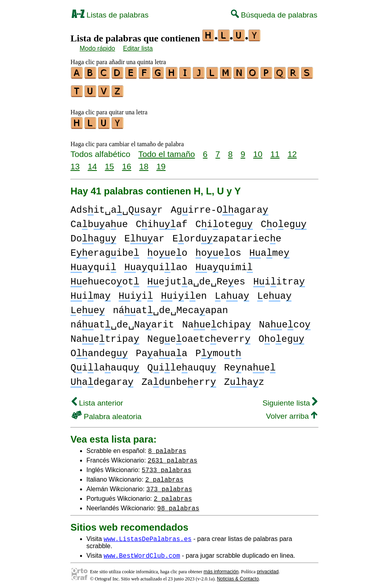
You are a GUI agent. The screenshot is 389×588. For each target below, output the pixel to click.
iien (184, 293)
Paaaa (162, 350)
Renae (250, 364)
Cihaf (162, 221)
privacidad (268, 568)
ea (274, 293)
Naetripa (105, 336)
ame (269, 250)
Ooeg (281, 336)
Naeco (285, 321)
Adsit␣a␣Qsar (117, 207)
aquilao (156, 264)
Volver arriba (292, 413)
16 (126, 163)
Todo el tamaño (166, 150)
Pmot (218, 350)
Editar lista (138, 48)
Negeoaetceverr (199, 336)
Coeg (284, 221)
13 (75, 163)
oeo (167, 250)
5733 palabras (167, 466)
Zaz (244, 379)
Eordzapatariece (227, 235)
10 (258, 150)
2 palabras (164, 476)
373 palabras (169, 485)
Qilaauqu (105, 364)
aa (232, 293)
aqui (93, 264)
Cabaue (99, 221)
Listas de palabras (110, 15)
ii (136, 293)
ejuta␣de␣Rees (196, 278)
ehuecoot (105, 278)
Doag (93, 235)
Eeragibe (105, 250)
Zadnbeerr (179, 379)
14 (92, 163)
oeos (218, 250)
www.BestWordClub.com (142, 552)
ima (91, 293)
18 (144, 163)
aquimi (224, 264)
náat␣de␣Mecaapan (170, 307)
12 (292, 150)
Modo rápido (97, 48)
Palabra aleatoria (107, 413)
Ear (144, 235)
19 (161, 163)
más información (221, 568)
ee (88, 307)
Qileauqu (182, 364)
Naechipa (216, 321)
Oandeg (99, 350)
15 (109, 163)
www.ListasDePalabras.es (148, 535)
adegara (102, 379)
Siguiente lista (290, 399)
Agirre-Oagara (220, 207)
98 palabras (178, 504)
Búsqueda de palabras (274, 15)
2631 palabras (173, 457)
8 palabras (167, 447)
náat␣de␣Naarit (122, 321)
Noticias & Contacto (238, 575)
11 (275, 150)
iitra (279, 278)
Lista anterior (97, 399)
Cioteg (224, 221)
